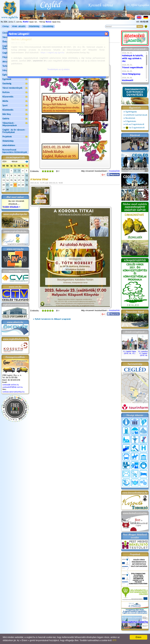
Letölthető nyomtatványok (136, 115)
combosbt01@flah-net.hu (12, 387)
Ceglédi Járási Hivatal (13, 53)
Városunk (15, 37)
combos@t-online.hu (11, 385)
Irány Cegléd (8, 70)
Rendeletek (130, 118)
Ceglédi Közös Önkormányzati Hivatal (15, 47)
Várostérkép (48, 26)
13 (4, 180)
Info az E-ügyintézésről (135, 124)
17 (19, 180)
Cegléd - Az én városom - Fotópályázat (14, 131)
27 (4, 190)
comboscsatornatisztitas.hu (13, 392)
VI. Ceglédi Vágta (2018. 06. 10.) (130, 351)
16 (15, 180)
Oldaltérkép (34, 26)
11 (23, 175)
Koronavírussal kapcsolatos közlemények (15, 151)
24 (19, 185)
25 (23, 185)
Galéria (15, 119)
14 (7, 180)
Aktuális (15, 62)
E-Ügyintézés (131, 121)
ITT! (114, 640)
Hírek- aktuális (19, 26)
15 (11, 180)
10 (19, 175)
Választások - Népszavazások (15, 124)
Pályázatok (8, 57)
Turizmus (15, 66)
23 (15, 185)
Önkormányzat (15, 42)
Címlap (6, 26)
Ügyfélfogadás (131, 112)
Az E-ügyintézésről (135, 128)
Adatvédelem (9, 145)
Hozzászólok (114, 171)
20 (4, 185)
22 (11, 185)
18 (23, 180)
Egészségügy (15, 75)
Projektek (15, 137)
